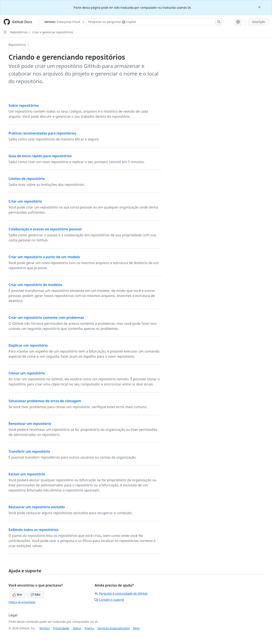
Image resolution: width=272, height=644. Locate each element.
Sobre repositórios (24, 105)
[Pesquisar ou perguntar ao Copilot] (154, 22)
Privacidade (61, 628)
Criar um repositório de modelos (35, 285)
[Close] (260, 7)
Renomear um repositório (30, 424)
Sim (17, 594)
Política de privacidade (22, 602)
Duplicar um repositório (28, 345)
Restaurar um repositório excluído (37, 507)
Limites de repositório (27, 179)
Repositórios (19, 32)
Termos (45, 628)
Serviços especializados (113, 628)
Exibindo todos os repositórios (33, 530)
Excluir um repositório (27, 474)
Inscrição (259, 22)
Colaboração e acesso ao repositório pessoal (45, 229)
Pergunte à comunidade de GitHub (121, 593)
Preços (89, 628)
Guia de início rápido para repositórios (40, 156)
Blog (136, 628)
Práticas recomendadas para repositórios (42, 133)
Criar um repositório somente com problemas (46, 318)
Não (35, 594)
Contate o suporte (109, 600)
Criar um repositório (25, 201)
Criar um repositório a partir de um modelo (44, 257)
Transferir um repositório (29, 451)
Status (77, 628)
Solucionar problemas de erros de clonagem (45, 401)
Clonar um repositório (27, 373)
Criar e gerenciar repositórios (52, 32)
